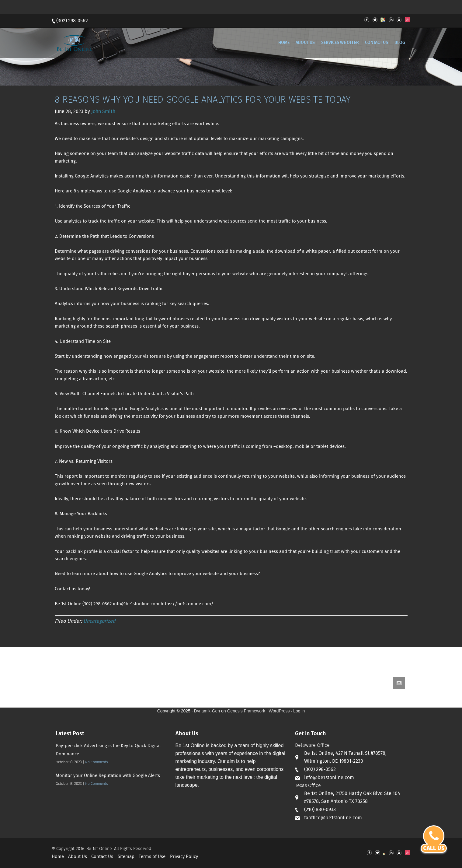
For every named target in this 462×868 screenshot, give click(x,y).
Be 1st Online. (100, 849)
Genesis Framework (246, 711)
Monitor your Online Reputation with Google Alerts (108, 776)
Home (58, 857)
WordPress (279, 711)
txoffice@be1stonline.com (333, 818)
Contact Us (102, 857)
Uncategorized (99, 621)
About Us (78, 857)
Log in (299, 711)
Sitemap (126, 857)
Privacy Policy (184, 857)
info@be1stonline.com (329, 778)
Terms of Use (152, 857)
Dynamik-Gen (207, 711)
